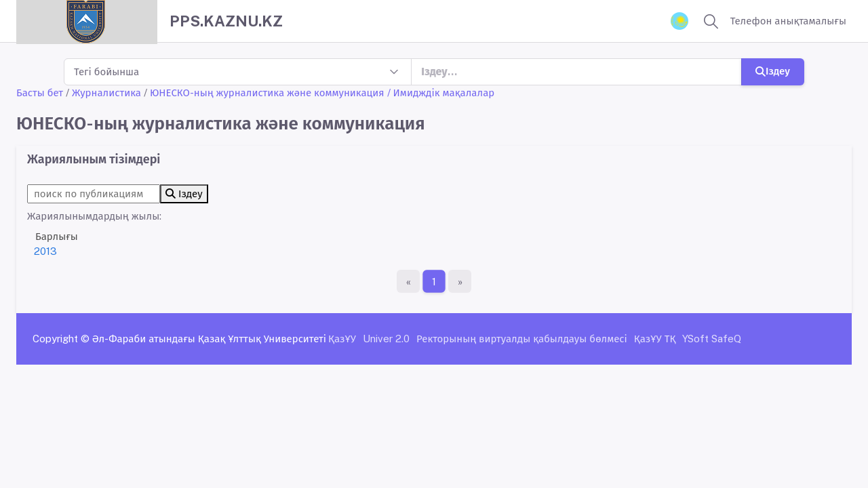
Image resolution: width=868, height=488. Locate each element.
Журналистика (106, 93)
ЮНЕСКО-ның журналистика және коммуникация (267, 93)
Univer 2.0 (386, 339)
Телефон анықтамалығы (788, 21)
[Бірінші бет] (408, 281)
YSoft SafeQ (712, 339)
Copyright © (61, 339)
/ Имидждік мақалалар (441, 93)
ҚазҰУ (342, 339)
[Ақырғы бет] (460, 281)
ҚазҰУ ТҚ (655, 339)
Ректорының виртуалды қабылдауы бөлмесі (522, 339)
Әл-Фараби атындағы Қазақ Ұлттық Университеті (209, 339)
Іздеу (773, 71)
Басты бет (40, 93)
